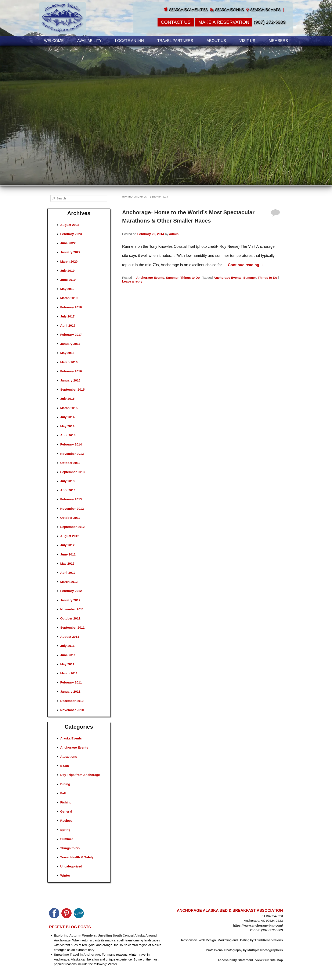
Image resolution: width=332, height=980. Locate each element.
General (66, 811)
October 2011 (70, 618)
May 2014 (67, 426)
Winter (65, 875)
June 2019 (68, 280)
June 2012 (68, 554)
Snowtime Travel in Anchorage (77, 954)
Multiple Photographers (265, 950)
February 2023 (71, 234)
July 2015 (68, 399)
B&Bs (65, 766)
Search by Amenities (188, 10)
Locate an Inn (129, 41)
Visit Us (247, 41)
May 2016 (67, 353)
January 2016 (70, 380)
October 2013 (70, 463)
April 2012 (68, 573)
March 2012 (69, 582)
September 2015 (73, 389)
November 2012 (72, 509)
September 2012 (73, 527)
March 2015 (69, 408)
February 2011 (71, 682)
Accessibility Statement (235, 960)
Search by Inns (229, 10)
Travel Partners (175, 41)
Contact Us (176, 22)
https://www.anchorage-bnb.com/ (258, 925)
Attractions (69, 757)
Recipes (66, 821)
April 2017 (68, 325)
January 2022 (70, 252)
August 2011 (70, 637)
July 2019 (68, 271)
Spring (65, 830)
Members (278, 41)
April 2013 (68, 490)
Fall (63, 793)
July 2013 (68, 481)
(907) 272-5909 (270, 22)
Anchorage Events (150, 278)
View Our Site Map (269, 960)
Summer (172, 278)
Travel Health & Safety (77, 857)
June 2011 (68, 655)
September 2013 (73, 472)
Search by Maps (265, 10)
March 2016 (69, 362)
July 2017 (68, 316)
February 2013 (71, 499)
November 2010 (72, 710)
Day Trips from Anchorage (80, 775)
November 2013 (72, 454)
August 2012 (70, 536)
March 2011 (69, 673)
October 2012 (70, 518)
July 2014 (68, 417)
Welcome (54, 41)
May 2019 (67, 289)
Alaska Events (71, 738)
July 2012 (68, 545)
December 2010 (72, 701)
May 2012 (67, 563)
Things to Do (190, 278)
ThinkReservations (269, 940)
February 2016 (71, 371)
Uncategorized (71, 866)
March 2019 (69, 298)
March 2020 (69, 261)
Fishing (66, 802)
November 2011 (72, 609)
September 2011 (73, 627)
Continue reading (246, 265)
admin (174, 234)
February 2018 (71, 307)
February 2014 (71, 444)
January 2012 (70, 600)
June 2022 (68, 243)
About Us (216, 41)
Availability (89, 41)
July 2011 (68, 646)
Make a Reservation (224, 22)
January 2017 (70, 344)
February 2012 (71, 591)
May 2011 (67, 664)
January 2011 (70, 691)
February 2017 (71, 335)
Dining (65, 784)
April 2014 (68, 435)
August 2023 (70, 225)
